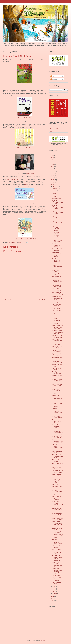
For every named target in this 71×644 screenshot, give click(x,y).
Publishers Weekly (30, 173)
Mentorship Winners (57, 302)
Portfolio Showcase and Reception (57, 376)
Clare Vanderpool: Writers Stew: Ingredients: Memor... (57, 261)
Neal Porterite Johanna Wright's (25, 87)
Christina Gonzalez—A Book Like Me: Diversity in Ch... (58, 515)
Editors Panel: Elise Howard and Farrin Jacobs (58, 456)
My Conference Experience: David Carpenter (58, 207)
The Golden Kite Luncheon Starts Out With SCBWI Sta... (57, 313)
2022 (53, 162)
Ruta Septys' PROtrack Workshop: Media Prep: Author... (57, 504)
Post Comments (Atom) (28, 304)
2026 (53, 153)
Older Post (42, 300)
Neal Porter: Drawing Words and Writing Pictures (58, 536)
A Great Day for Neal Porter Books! (25, 148)
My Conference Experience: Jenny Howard (58, 212)
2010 (53, 598)
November (55, 189)
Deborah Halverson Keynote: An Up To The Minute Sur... (58, 381)
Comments (54, 79)
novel (25, 184)
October (55, 191)
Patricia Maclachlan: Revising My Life (57, 519)
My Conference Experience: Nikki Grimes (57, 202)
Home (25, 300)
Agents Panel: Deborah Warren (57, 362)
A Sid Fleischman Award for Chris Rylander (57, 282)
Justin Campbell (53, 129)
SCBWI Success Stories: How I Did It (58, 510)
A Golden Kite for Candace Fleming (58, 293)
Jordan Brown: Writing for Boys (57, 417)
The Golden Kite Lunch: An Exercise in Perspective (56, 306)
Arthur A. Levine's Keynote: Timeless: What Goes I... (57, 564)
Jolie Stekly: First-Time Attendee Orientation (57, 579)
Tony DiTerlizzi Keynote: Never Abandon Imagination (57, 558)
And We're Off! (56, 575)
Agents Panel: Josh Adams (57, 358)
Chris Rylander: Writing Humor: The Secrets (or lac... (57, 398)
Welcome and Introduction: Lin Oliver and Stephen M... (57, 571)
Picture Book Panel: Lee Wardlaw (57, 347)
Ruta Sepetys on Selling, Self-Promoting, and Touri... (57, 272)
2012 (53, 184)
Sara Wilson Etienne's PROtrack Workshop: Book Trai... (57, 411)
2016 (53, 176)
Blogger (43, 640)
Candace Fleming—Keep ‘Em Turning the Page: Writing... (58, 404)
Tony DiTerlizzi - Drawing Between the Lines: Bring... (58, 433)
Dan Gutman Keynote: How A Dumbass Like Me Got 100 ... (58, 492)
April (54, 591)
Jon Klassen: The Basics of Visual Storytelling (57, 322)
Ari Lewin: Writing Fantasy (57, 547)
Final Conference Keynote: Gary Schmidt (57, 245)
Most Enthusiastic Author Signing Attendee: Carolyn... (57, 235)
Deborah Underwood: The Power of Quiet (58, 421)
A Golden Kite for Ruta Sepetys (57, 290)
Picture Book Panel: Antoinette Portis (57, 336)
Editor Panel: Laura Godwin (57, 461)
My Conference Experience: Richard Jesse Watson (57, 228)
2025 (53, 155)
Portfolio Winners (57, 296)
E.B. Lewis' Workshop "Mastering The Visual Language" (57, 542)
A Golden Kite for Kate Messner (57, 277)
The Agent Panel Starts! (57, 369)
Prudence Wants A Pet (13, 180)
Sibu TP (51, 131)
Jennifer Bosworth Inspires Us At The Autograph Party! (58, 240)
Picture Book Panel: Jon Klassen (57, 344)
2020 (53, 166)
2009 (53, 601)
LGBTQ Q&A (56, 485)
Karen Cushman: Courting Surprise (57, 475)
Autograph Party (56, 199)
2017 (53, 173)
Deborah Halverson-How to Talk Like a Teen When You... (58, 332)
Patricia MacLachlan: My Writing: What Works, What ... (58, 327)
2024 (53, 157)
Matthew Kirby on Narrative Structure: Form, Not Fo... (57, 552)
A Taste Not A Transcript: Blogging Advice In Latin (58, 447)
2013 (53, 182)
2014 (53, 180)
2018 (53, 171)
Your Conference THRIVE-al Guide (57, 583)
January (55, 593)
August (55, 193)
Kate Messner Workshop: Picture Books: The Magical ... (58, 254)
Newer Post (8, 300)
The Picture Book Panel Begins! (57, 351)
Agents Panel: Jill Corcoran (57, 355)
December (55, 186)
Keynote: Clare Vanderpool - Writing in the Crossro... (56, 427)
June (54, 589)
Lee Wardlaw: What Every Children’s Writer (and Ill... (57, 386)
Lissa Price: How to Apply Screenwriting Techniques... (57, 530)
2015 (53, 178)
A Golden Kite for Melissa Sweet (57, 286)
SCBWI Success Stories (57, 318)
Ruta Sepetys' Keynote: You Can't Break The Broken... (57, 391)
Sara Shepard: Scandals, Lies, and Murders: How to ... (58, 524)
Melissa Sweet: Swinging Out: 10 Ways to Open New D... (57, 480)
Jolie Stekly (52, 126)
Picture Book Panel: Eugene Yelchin (57, 340)
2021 (53, 164)
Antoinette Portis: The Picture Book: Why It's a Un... (58, 267)
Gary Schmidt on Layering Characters (57, 498)
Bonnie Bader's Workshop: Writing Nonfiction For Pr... (58, 441)
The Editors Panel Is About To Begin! (57, 471)
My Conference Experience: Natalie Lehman (57, 217)
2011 (53, 596)
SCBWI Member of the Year (57, 299)
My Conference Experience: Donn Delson (58, 222)
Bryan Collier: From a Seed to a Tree (58, 437)
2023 (53, 160)
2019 (53, 169)
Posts (53, 76)
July (54, 587)
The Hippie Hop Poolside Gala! (57, 373)
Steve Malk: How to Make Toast (57, 250)
